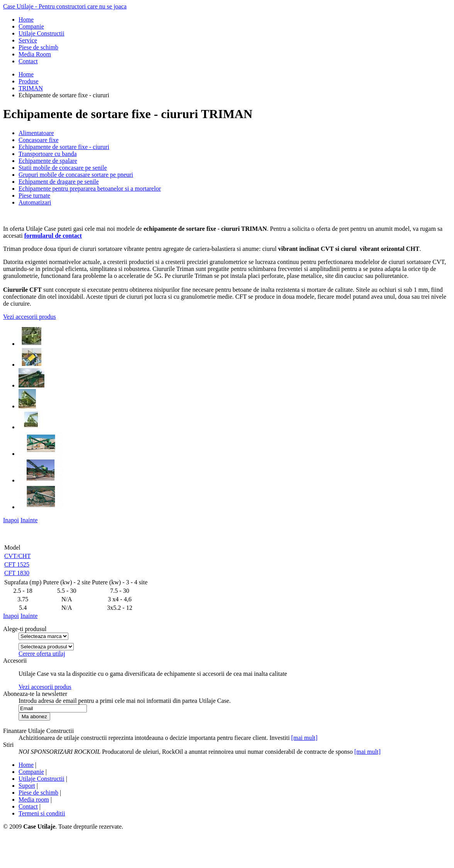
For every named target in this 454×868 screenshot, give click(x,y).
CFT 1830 (17, 573)
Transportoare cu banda (47, 154)
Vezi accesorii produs (30, 317)
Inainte (29, 520)
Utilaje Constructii (42, 33)
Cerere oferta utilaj (42, 654)
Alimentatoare (36, 133)
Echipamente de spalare (48, 161)
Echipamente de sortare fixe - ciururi (64, 147)
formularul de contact (53, 236)
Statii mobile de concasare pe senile (63, 168)
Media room (34, 799)
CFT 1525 (17, 564)
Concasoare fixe (39, 140)
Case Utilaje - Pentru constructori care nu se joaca (65, 6)
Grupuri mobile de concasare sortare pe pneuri (76, 175)
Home (26, 19)
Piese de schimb (38, 47)
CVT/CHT (17, 556)
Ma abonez (34, 717)
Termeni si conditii (42, 813)
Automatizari (35, 202)
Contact (28, 61)
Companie (31, 26)
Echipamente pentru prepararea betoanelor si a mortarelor (90, 189)
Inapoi (11, 520)
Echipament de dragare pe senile (59, 182)
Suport (27, 786)
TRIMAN (31, 88)
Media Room (35, 54)
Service (28, 40)
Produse (29, 81)
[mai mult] (304, 738)
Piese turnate (34, 195)
